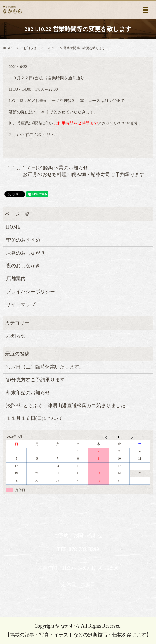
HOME (7, 48)
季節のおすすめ (23, 240)
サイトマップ (21, 304)
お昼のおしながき (26, 253)
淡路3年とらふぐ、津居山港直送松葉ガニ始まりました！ (68, 406)
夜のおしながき (23, 266)
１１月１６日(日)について (35, 418)
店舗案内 (16, 279)
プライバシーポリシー (31, 292)
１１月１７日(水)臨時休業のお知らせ (47, 168)
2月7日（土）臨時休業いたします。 (45, 367)
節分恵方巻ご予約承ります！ (38, 380)
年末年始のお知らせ (28, 393)
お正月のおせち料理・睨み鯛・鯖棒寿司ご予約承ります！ (86, 174)
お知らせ (30, 48)
